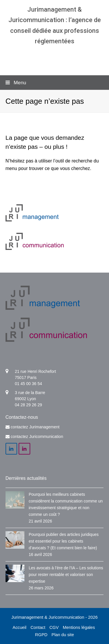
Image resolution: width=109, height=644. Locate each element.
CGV (54, 627)
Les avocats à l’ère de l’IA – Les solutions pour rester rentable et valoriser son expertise (66, 575)
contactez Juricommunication (37, 437)
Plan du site (63, 635)
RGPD (41, 635)
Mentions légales (79, 627)
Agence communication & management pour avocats (54, 58)
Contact (38, 627)
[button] (55, 83)
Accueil (19, 627)
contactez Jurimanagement (35, 427)
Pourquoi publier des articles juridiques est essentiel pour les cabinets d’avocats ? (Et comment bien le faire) (64, 541)
